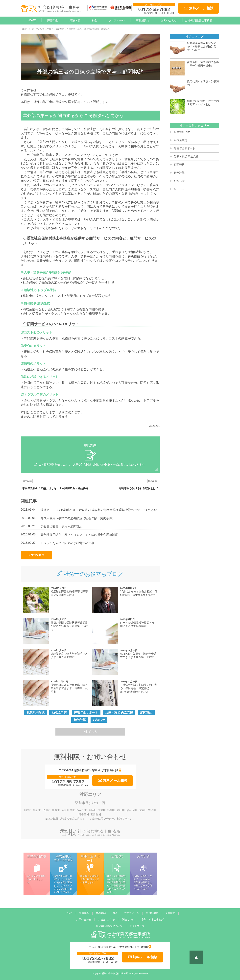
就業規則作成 (36, 713)
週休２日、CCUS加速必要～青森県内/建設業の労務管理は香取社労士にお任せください (99, 510)
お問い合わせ (169, 20)
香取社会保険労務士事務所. (115, 973)
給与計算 (80, 720)
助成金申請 (59, 713)
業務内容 (75, 20)
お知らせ (99, 720)
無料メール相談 (201, 8)
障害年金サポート (86, 713)
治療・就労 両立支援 (119, 713)
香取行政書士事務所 (200, 20)
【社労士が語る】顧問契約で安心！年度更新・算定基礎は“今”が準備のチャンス (139, 688)
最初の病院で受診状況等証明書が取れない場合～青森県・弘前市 (69, 626)
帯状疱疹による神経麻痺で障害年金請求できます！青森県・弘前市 (69, 688)
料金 (94, 20)
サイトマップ (137, 926)
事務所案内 (143, 20)
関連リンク (128, 920)
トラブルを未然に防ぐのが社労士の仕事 (67, 543)
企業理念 (170, 913)
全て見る (179, 189)
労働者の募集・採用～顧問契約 (61, 526)
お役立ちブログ (107, 920)
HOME (32, 20)
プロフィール (117, 20)
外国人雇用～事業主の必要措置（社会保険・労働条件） (78, 518)
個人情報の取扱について (109, 926)
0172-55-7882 (155, 9)
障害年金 (53, 20)
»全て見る (90, 732)
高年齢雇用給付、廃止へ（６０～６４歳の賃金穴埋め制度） (81, 535)
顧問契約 (146, 713)
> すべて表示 (36, 555)
